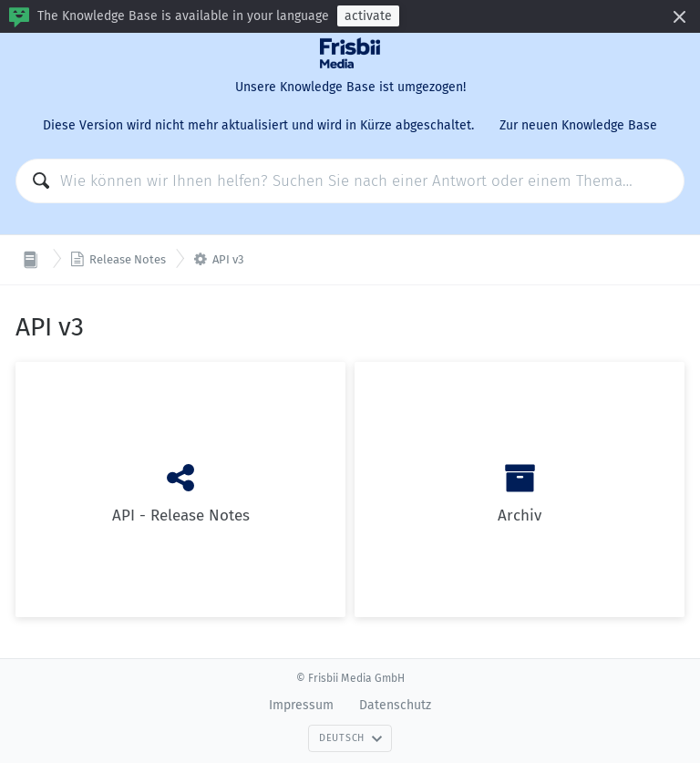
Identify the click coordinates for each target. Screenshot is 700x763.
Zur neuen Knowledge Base (578, 125)
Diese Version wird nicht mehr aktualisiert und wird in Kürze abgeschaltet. (258, 125)
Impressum (301, 705)
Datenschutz (395, 705)
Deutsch (351, 738)
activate (368, 16)
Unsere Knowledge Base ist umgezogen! (350, 87)
